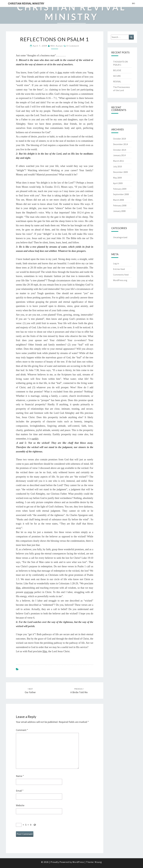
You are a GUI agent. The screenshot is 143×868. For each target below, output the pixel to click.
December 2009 (120, 172)
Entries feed (119, 269)
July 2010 (118, 166)
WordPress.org (120, 280)
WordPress (78, 862)
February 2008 (120, 205)
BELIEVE (117, 70)
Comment (22, 730)
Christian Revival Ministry (26, 3)
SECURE (117, 76)
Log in (116, 263)
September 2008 (121, 194)
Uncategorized (120, 237)
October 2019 (120, 139)
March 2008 (118, 200)
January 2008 (119, 211)
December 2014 (120, 144)
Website (20, 805)
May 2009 (117, 178)
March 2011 (118, 161)
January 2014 (119, 155)
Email (20, 791)
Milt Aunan (57, 46)
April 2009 (118, 183)
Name (20, 776)
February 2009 (120, 189)
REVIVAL (117, 81)
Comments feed (121, 275)
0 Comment (73, 46)
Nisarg (98, 862)
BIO (134, 3)
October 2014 (120, 150)
